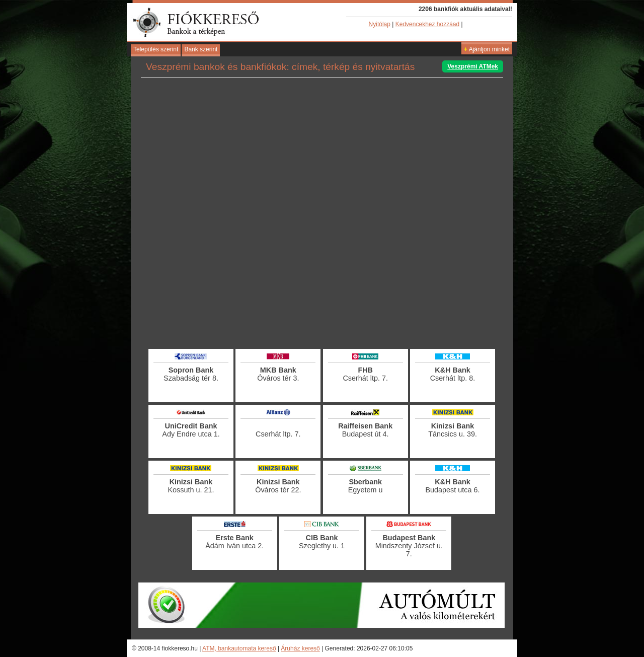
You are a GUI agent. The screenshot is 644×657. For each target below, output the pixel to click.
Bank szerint (201, 49)
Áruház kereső (300, 648)
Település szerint (156, 49)
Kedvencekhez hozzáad (427, 24)
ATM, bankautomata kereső (239, 648)
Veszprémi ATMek (473, 66)
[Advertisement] (322, 320)
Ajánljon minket (487, 49)
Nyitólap (380, 24)
